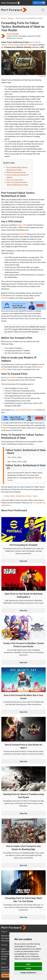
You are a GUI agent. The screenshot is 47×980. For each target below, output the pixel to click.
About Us (5, 967)
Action (10, 45)
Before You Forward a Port (16, 172)
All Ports (4, 957)
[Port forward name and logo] (11, 3)
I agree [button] (28, 964)
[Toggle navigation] (43, 10)
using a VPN (22, 225)
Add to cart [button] (39, 3)
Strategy (16, 45)
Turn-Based (36, 42)
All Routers (5, 954)
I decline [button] (28, 968)
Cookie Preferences (8, 972)
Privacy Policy (6, 970)
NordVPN (23, 234)
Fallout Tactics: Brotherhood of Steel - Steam (21, 496)
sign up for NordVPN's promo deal (25, 410)
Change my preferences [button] (28, 973)
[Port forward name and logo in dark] (14, 10)
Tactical (4, 45)
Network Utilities (10, 378)
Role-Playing (28, 45)
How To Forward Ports (15, 180)
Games (11, 18)
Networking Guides (8, 941)
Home (3, 18)
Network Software (8, 952)
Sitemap (4, 945)
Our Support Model (8, 938)
